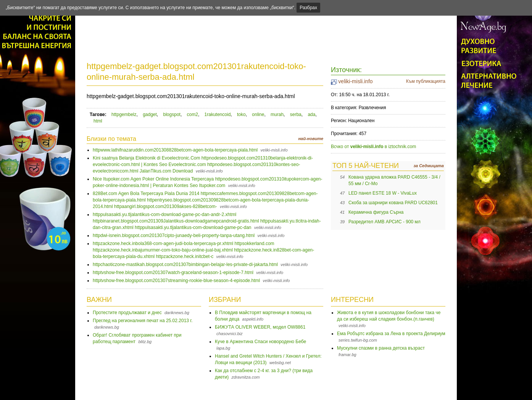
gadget (150, 115)
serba (296, 115)
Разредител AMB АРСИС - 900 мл (384, 222)
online (258, 115)
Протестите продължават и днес (127, 313)
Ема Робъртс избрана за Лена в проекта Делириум (391, 334)
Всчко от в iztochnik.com (373, 147)
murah (277, 115)
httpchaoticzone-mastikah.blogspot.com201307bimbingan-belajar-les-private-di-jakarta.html (185, 265)
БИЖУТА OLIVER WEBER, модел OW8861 (260, 327)
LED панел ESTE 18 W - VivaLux (383, 193)
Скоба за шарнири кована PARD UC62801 (393, 203)
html (98, 121)
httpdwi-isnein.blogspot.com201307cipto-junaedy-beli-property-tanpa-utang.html (174, 235)
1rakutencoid (218, 115)
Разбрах (308, 8)
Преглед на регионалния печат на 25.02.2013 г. (143, 321)
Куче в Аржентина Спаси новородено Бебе (260, 342)
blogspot (172, 115)
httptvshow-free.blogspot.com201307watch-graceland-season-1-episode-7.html (173, 273)
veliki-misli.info (355, 81)
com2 (193, 115)
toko (241, 115)
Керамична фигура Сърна (376, 212)
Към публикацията (426, 81)
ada (311, 115)
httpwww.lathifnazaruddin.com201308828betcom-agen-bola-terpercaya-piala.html (175, 150)
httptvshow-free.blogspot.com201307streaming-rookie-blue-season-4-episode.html (176, 281)
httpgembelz (124, 115)
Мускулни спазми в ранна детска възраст (381, 348)
